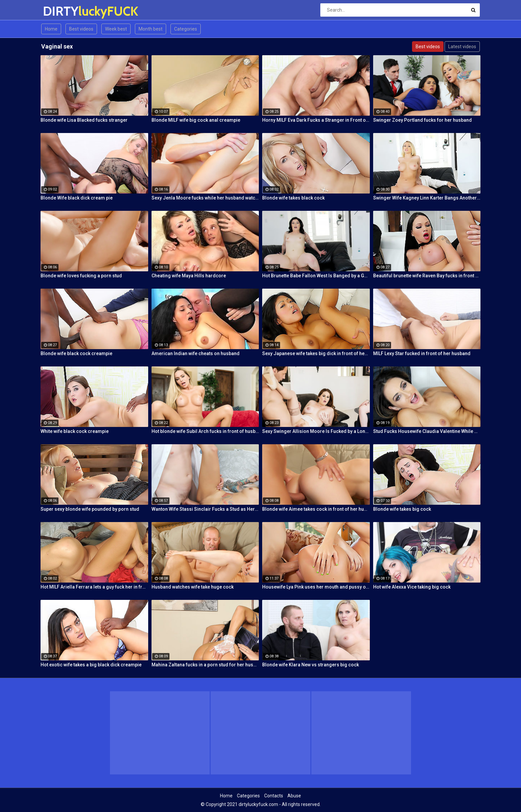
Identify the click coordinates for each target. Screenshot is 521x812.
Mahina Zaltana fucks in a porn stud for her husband (205, 665)
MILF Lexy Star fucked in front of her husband (422, 353)
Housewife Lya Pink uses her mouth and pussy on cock (316, 587)
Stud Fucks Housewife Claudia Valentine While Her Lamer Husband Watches (427, 431)
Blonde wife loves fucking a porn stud (81, 276)
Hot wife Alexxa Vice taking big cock (412, 587)
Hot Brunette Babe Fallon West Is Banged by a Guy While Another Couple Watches (316, 276)
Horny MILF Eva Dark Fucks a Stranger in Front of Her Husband (316, 120)
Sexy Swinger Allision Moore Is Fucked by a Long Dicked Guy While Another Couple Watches (316, 431)
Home (51, 29)
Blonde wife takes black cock (293, 198)
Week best (116, 29)
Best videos (81, 29)
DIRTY (60, 11)
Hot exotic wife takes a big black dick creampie (91, 665)
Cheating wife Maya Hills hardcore (189, 276)
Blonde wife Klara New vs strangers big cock (311, 665)
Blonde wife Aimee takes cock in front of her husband (316, 509)
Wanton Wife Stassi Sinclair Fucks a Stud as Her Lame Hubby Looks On (205, 509)
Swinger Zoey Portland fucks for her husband (422, 120)
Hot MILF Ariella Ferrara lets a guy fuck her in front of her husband (94, 587)
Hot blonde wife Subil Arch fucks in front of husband (205, 431)
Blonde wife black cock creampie (76, 353)
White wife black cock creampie (75, 431)
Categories (186, 29)
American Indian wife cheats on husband (196, 353)
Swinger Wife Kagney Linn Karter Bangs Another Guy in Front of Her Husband (427, 198)
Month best (151, 29)
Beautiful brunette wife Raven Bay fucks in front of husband (427, 276)
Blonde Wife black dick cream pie (77, 198)
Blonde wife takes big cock (402, 509)
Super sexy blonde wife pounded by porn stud (90, 509)
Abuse (294, 796)
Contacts (274, 796)
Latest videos (462, 47)
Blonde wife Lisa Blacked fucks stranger (84, 120)
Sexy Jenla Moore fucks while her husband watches (205, 198)
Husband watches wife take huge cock (193, 587)
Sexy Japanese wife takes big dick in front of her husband (316, 353)
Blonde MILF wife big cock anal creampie (196, 120)
